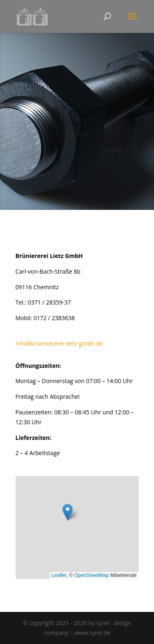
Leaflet (59, 575)
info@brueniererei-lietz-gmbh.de (59, 343)
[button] (68, 512)
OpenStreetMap (91, 575)
